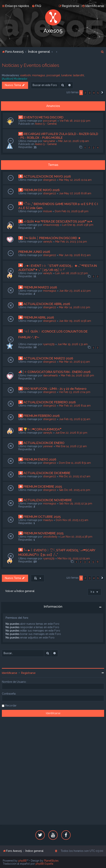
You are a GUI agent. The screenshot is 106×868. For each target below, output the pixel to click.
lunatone (66, 75)
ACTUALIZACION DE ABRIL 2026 (47, 304)
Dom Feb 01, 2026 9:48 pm (72, 211)
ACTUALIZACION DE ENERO (44, 443)
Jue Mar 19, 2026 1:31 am (73, 344)
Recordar (11, 706)
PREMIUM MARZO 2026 (40, 287)
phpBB (22, 861)
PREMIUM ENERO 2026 (40, 459)
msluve (47, 211)
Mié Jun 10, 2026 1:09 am (74, 141)
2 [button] (85, 93)
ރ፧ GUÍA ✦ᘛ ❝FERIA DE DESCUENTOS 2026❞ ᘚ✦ (58, 221)
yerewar (48, 446)
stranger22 (50, 180)
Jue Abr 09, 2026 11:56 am (75, 321)
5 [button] (98, 93)
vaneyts (48, 242)
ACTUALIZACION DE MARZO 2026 (48, 358)
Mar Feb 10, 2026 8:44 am (75, 406)
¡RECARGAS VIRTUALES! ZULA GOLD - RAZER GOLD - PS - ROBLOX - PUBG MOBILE (58, 136)
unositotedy (50, 537)
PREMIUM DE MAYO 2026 (41, 190)
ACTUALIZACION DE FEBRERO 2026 (50, 402)
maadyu (48, 520)
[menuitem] (37, 6)
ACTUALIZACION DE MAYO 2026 (47, 176)
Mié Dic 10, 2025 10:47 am (75, 476)
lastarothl (79, 75)
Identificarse (10, 673)
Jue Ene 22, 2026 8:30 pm (71, 433)
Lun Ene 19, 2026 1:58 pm (78, 225)
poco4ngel (53, 75)
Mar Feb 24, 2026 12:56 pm (77, 375)
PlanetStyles (51, 861)
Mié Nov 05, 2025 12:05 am (74, 558)
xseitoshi (25, 75)
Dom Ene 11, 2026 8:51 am (75, 463)
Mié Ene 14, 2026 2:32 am (71, 446)
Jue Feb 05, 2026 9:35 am (75, 419)
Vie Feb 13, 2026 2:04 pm (75, 392)
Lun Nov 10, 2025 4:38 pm (76, 537)
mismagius (39, 75)
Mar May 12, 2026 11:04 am (75, 180)
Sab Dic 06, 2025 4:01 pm (75, 490)
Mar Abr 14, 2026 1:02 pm (75, 307)
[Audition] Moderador (15, 79)
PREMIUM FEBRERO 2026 (41, 416)
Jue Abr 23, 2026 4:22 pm (75, 291)
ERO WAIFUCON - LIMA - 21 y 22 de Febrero (55, 389)
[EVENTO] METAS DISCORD (43, 117)
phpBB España (44, 864)
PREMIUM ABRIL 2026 (39, 317)
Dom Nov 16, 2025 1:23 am (72, 520)
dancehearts (50, 375)
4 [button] (94, 93)
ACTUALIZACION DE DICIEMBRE (47, 473)
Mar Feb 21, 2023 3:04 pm (71, 242)
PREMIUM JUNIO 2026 (34, 252)
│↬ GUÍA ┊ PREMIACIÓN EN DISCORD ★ (52, 238)
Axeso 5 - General (46, 124)
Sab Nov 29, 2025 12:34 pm (76, 503)
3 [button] (90, 93)
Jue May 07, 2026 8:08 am (75, 193)
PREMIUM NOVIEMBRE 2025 (43, 533)
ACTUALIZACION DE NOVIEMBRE (48, 500)
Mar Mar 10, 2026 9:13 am (74, 362)
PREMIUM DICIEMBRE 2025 (43, 487)
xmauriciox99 (51, 225)
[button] (102, 93)
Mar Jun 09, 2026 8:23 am (75, 255)
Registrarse (28, 673)
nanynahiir (49, 141)
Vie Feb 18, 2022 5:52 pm (75, 121)
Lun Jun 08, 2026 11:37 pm (72, 273)
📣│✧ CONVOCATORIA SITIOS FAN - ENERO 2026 (54, 372)
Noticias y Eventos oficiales (31, 65)
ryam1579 (49, 344)
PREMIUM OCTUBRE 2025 (42, 517)
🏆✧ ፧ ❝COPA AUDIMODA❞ (42, 429)
